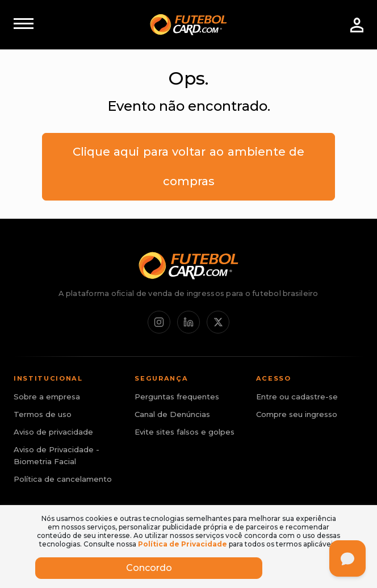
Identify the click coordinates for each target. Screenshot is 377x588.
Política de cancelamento (63, 479)
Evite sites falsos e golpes (185, 432)
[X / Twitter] (218, 322)
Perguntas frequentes (177, 397)
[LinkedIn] (188, 322)
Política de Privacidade (183, 544)
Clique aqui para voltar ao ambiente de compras (189, 166)
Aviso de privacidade (53, 432)
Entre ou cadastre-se (297, 397)
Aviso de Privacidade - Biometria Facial (56, 455)
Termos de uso (43, 414)
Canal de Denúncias (172, 414)
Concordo (149, 568)
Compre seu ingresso (297, 414)
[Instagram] (159, 322)
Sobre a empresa (47, 397)
